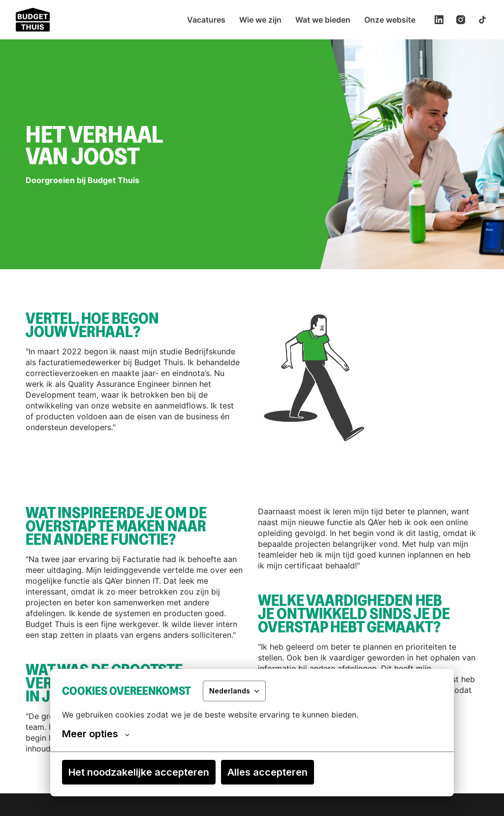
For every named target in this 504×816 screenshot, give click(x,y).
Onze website (390, 20)
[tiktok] (482, 20)
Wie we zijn (260, 20)
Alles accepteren (268, 772)
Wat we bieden (323, 20)
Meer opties (96, 734)
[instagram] (461, 20)
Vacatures (206, 20)
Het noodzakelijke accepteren (139, 772)
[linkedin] (439, 20)
